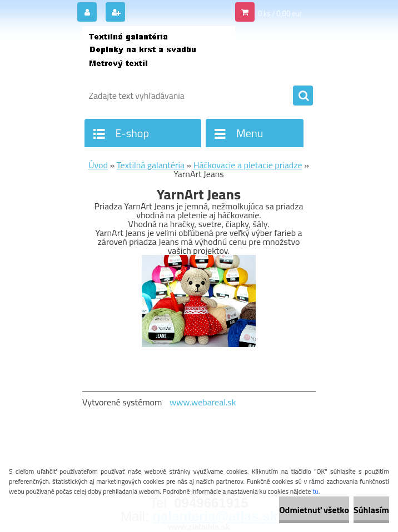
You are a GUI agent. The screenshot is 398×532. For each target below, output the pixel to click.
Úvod (98, 165)
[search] (303, 96)
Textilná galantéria (151, 165)
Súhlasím (371, 510)
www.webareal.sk (203, 402)
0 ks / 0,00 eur (280, 13)
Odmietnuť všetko (314, 510)
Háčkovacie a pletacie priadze (248, 165)
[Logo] (159, 54)
